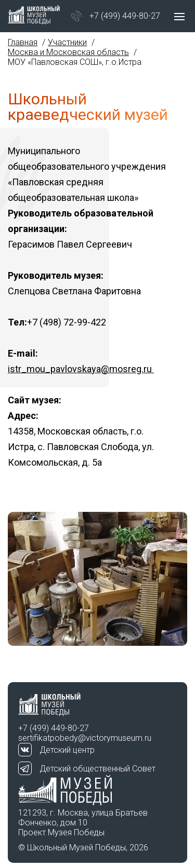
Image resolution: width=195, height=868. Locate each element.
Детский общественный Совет (97, 769)
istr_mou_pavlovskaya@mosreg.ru (81, 369)
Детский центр (67, 750)
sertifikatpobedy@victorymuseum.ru (85, 738)
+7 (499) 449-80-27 (125, 16)
